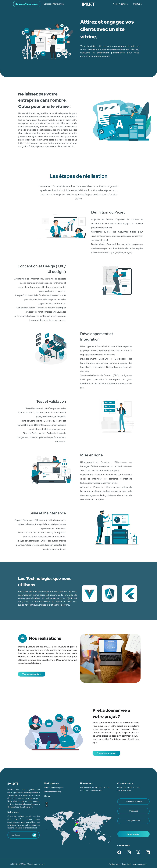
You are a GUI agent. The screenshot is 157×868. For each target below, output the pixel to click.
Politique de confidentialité (120, 864)
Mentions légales (140, 864)
